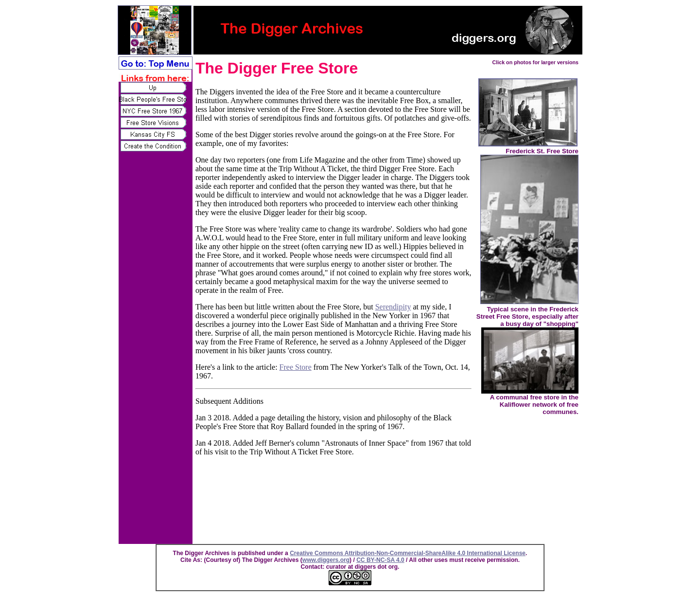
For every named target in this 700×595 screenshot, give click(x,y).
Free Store (296, 367)
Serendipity (393, 307)
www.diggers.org (326, 560)
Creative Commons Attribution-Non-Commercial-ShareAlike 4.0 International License (408, 553)
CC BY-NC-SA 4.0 (380, 560)
